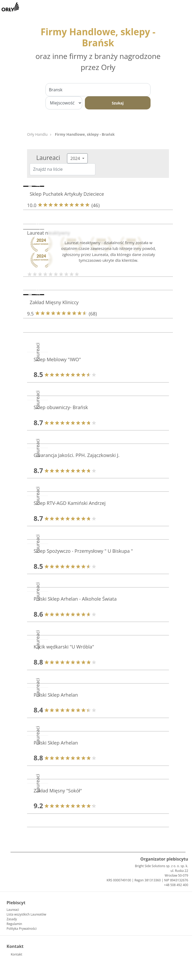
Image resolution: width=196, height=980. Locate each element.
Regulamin (14, 924)
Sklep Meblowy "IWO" (57, 359)
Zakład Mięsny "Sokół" (58, 791)
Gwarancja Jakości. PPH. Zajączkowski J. (77, 455)
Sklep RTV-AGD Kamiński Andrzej (70, 503)
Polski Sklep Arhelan (56, 695)
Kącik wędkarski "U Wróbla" (64, 647)
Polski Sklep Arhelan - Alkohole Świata (75, 599)
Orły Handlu (37, 134)
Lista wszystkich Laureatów (26, 914)
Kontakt (16, 954)
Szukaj (118, 103)
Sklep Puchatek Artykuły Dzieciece (67, 194)
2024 (76, 158)
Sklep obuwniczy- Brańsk (61, 407)
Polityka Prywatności (22, 929)
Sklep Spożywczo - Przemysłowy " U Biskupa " (83, 551)
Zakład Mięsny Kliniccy (54, 302)
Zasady (12, 919)
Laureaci (13, 910)
